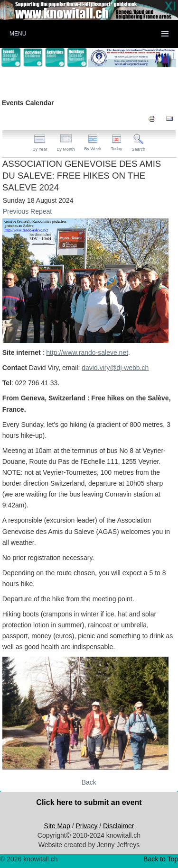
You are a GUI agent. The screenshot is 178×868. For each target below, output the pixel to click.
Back (89, 782)
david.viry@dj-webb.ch (115, 368)
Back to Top (161, 859)
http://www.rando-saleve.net (87, 353)
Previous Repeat (28, 211)
